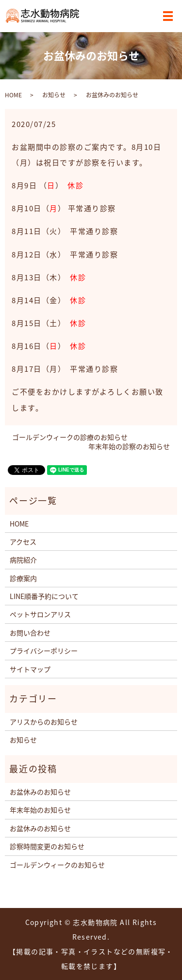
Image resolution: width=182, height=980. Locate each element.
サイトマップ (30, 669)
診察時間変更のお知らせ (47, 846)
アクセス (23, 542)
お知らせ (54, 95)
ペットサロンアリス (40, 614)
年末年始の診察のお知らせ (129, 446)
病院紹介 (23, 560)
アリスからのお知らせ (44, 722)
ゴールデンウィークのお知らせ (57, 865)
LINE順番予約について (44, 596)
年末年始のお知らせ (40, 810)
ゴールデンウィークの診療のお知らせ (70, 437)
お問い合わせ (30, 633)
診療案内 (23, 578)
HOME (13, 95)
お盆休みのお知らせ (40, 792)
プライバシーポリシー (44, 651)
